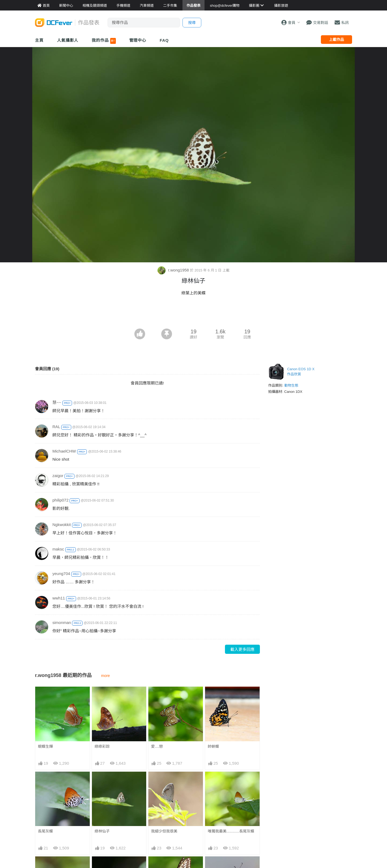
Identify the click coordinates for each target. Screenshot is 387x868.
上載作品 (336, 40)
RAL (56, 427)
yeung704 (61, 574)
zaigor (58, 476)
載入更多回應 (242, 649)
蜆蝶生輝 (45, 746)
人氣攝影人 (68, 40)
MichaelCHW (64, 451)
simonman (62, 622)
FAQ (164, 40)
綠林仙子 (102, 831)
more (105, 676)
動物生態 (291, 385)
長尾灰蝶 (45, 831)
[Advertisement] (193, 314)
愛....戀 (157, 746)
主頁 (39, 40)
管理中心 (138, 40)
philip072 (60, 500)
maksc (58, 549)
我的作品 (104, 41)
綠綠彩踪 (102, 746)
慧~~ (57, 402)
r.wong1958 (174, 270)
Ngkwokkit (62, 525)
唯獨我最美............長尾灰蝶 (231, 831)
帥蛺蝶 (213, 746)
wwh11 (59, 598)
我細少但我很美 (164, 831)
